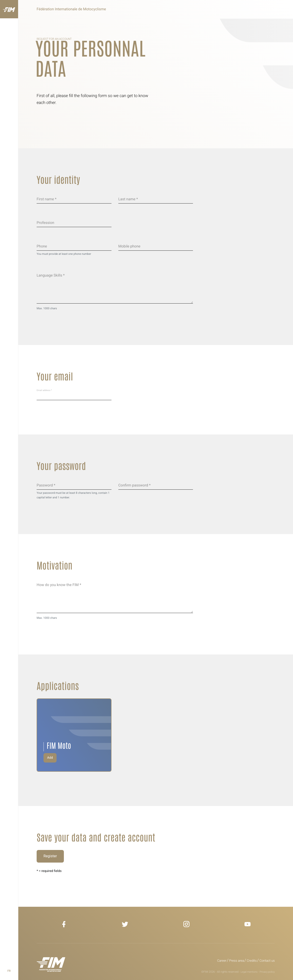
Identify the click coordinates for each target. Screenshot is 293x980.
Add (50, 758)
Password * (46, 485)
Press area (237, 961)
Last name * (128, 199)
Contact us (267, 961)
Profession (45, 223)
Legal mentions (249, 972)
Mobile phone (129, 246)
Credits (252, 961)
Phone (42, 246)
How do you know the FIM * (59, 585)
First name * (47, 199)
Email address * (44, 390)
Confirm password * (134, 485)
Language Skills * (51, 275)
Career (222, 961)
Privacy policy (267, 972)
